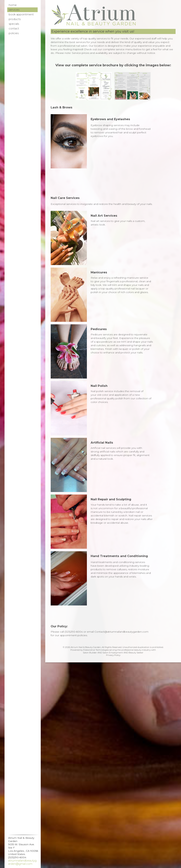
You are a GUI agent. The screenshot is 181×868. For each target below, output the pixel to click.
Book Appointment (21, 14)
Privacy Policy (113, 655)
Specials (14, 24)
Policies (14, 33)
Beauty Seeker (136, 653)
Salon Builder (90, 653)
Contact (14, 29)
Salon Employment (113, 653)
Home (13, 5)
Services (14, 10)
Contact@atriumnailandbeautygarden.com (121, 632)
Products (15, 19)
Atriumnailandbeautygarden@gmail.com (22, 862)
